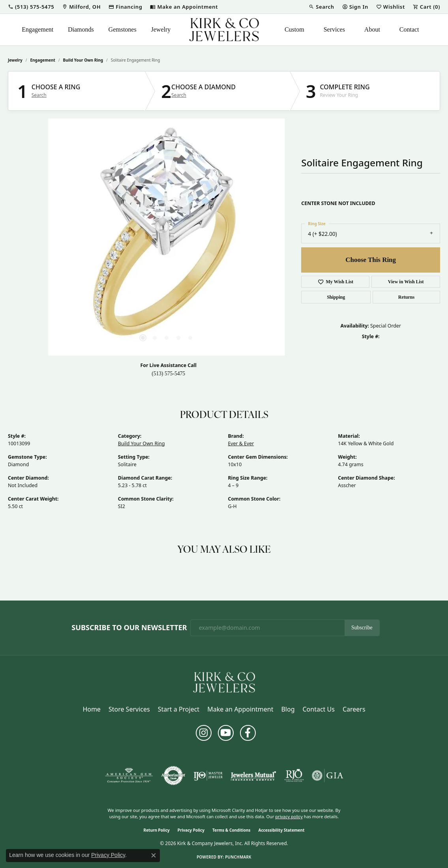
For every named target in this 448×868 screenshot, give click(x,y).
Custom (294, 29)
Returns (406, 297)
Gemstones (123, 29)
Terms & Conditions (231, 830)
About (372, 29)
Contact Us (318, 709)
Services (334, 29)
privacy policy (289, 816)
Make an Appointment (240, 709)
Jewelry (161, 29)
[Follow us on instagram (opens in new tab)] (204, 733)
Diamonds (81, 29)
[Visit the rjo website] (294, 776)
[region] (167, 237)
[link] (81, 7)
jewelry (15, 60)
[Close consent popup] (154, 855)
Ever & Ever (241, 443)
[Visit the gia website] (328, 776)
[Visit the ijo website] (208, 776)
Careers (354, 709)
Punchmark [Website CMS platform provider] (238, 857)
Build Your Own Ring (83, 60)
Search (39, 95)
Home (92, 709)
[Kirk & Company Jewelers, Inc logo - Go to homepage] (224, 30)
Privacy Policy (191, 830)
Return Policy (157, 830)
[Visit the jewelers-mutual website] (253, 776)
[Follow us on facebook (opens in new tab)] (248, 733)
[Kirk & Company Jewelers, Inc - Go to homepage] (224, 682)
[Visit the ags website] (129, 776)
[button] (31, 7)
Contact (409, 29)
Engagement (37, 29)
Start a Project (179, 709)
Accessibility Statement (282, 830)
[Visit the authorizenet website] (173, 776)
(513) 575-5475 (168, 374)
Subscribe (362, 628)
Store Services (129, 709)
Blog (288, 709)
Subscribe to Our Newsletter (129, 628)
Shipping (336, 297)
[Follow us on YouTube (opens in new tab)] (226, 733)
